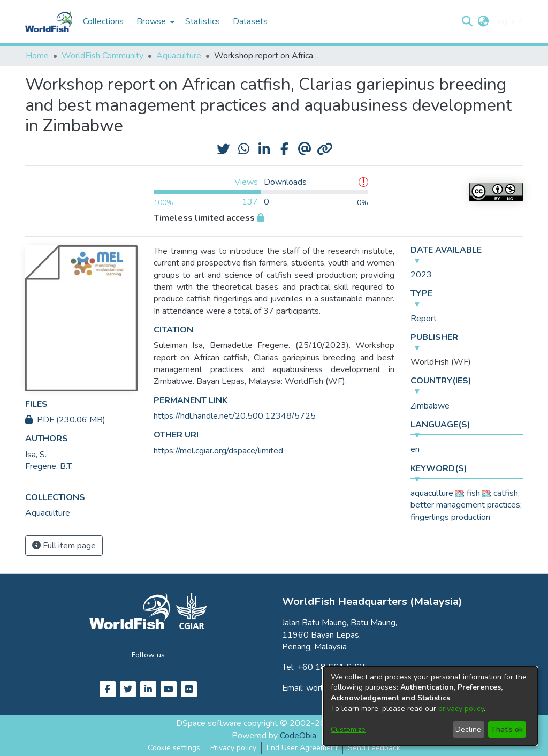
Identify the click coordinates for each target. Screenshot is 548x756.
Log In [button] (505, 21)
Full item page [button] (64, 546)
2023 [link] (421, 275)
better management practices (465, 505)
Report (424, 319)
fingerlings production (450, 517)
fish (473, 493)
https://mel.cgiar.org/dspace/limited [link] (218, 451)
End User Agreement (302, 748)
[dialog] (430, 706)
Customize (348, 729)
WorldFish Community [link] (102, 56)
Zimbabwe (430, 406)
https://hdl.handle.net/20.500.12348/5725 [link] (235, 416)
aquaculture (432, 493)
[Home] (49, 21)
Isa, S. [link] (36, 455)
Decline (468, 729)
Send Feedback (374, 748)
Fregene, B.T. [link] (49, 466)
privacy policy (461, 709)
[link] (48, 513)
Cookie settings (174, 748)
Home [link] (37, 56)
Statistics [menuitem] (203, 21)
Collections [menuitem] (103, 21)
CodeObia (298, 736)
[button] (467, 21)
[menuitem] (154, 21)
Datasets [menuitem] (250, 21)
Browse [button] (151, 21)
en (415, 449)
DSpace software (209, 723)
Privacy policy (233, 748)
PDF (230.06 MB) (65, 420)
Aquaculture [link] (179, 56)
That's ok (507, 729)
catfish (506, 493)
